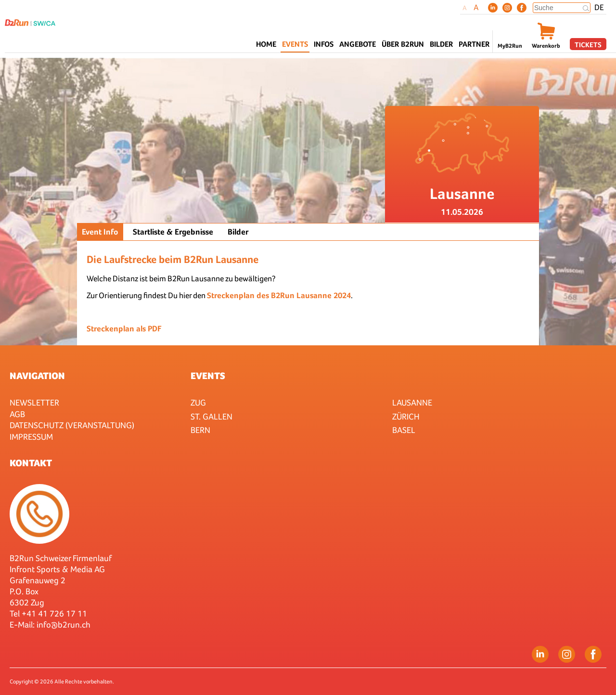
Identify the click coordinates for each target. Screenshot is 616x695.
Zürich (406, 416)
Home (266, 44)
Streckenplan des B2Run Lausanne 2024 (279, 295)
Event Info (100, 232)
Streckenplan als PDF (124, 329)
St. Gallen (212, 416)
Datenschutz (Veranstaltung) (72, 425)
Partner (474, 44)
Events (208, 376)
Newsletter (34, 402)
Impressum (31, 437)
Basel (404, 430)
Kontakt (31, 463)
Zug (198, 402)
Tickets (588, 45)
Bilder (441, 44)
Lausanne (412, 402)
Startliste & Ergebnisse (173, 232)
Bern (200, 430)
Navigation (37, 376)
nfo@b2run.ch (64, 624)
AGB (17, 414)
